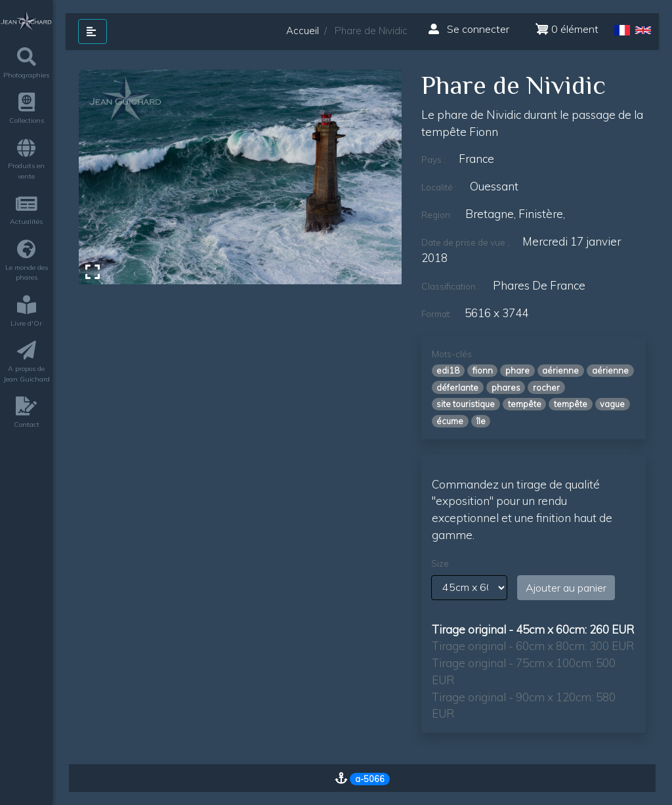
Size (440, 563)
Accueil (303, 31)
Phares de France (539, 285)
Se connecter (469, 29)
